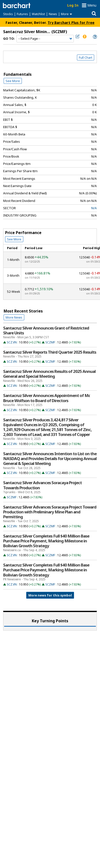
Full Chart (86, 57)
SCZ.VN (12, 342)
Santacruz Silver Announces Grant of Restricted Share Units (46, 330)
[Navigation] (45, 39)
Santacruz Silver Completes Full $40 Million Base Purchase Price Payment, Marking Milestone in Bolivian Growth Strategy (46, 541)
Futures (22, 14)
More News (14, 317)
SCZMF (50, 342)
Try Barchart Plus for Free (71, 22)
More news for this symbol (50, 595)
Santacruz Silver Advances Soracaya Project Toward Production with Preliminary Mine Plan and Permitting (50, 512)
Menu (92, 5)
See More (13, 81)
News (53, 14)
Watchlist (38, 14)
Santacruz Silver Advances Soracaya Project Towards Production (42, 485)
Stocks (8, 14)
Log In (73, 5)
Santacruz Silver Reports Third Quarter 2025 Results (50, 352)
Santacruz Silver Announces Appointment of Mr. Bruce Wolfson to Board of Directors (46, 398)
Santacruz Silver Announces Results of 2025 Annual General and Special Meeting (49, 374)
